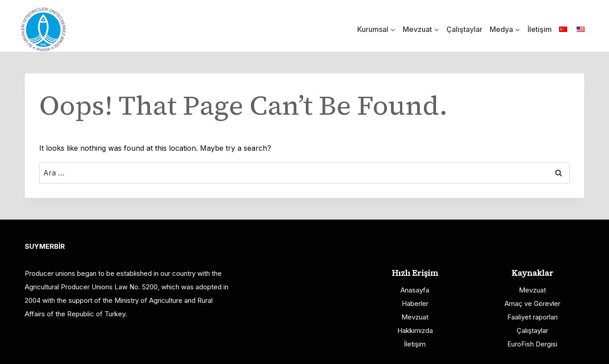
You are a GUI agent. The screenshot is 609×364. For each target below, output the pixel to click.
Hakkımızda (415, 330)
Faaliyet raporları (532, 317)
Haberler (415, 303)
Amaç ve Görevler (532, 303)
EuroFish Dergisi (532, 344)
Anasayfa (415, 290)
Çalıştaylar (464, 29)
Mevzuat (415, 317)
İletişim (540, 29)
